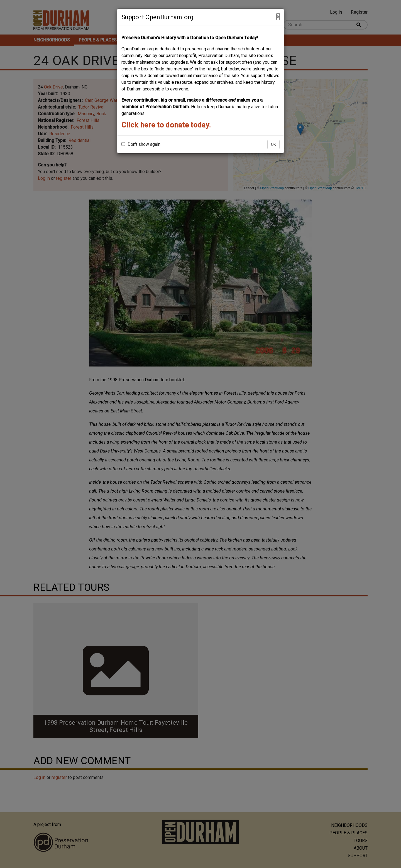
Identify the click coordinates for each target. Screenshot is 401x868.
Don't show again (141, 144)
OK (273, 144)
